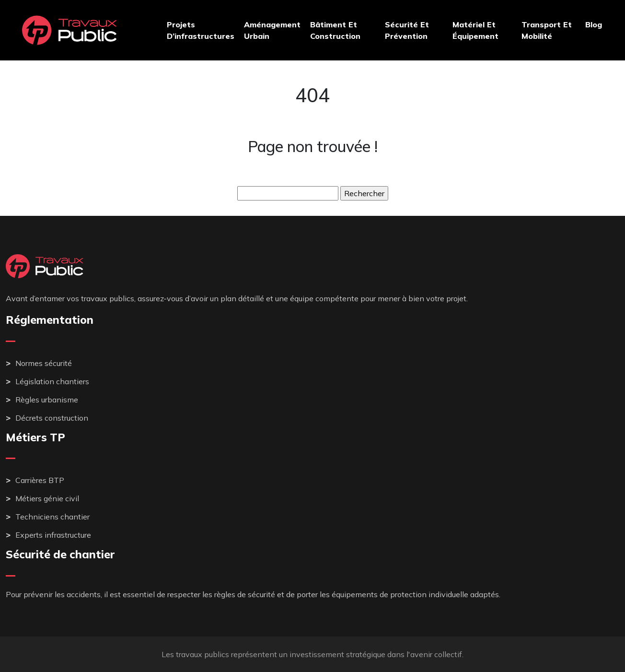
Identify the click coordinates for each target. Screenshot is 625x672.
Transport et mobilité (547, 30)
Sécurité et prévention (407, 30)
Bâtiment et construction (335, 30)
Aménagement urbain (272, 30)
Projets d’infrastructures (201, 30)
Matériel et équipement (475, 30)
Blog (594, 24)
